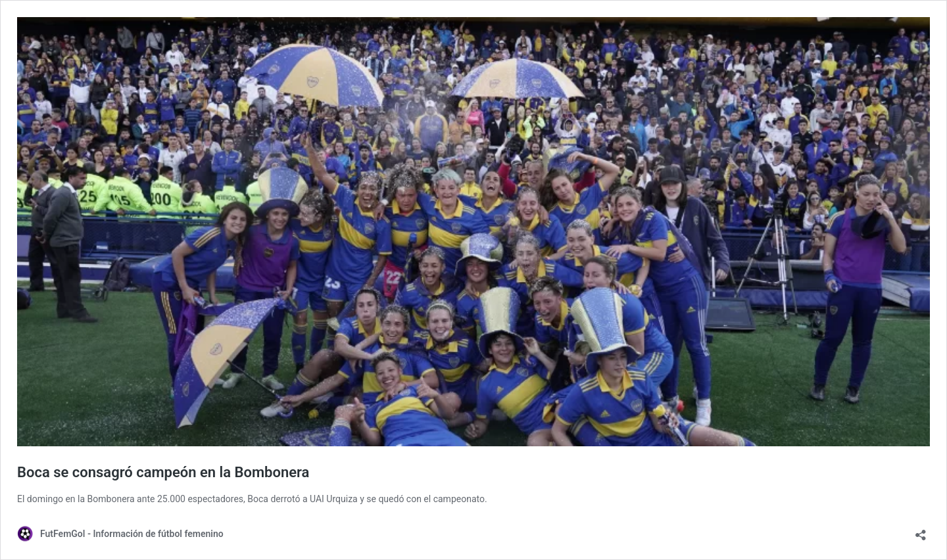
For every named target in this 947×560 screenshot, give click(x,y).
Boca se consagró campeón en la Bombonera (163, 472)
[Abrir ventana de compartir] (921, 531)
